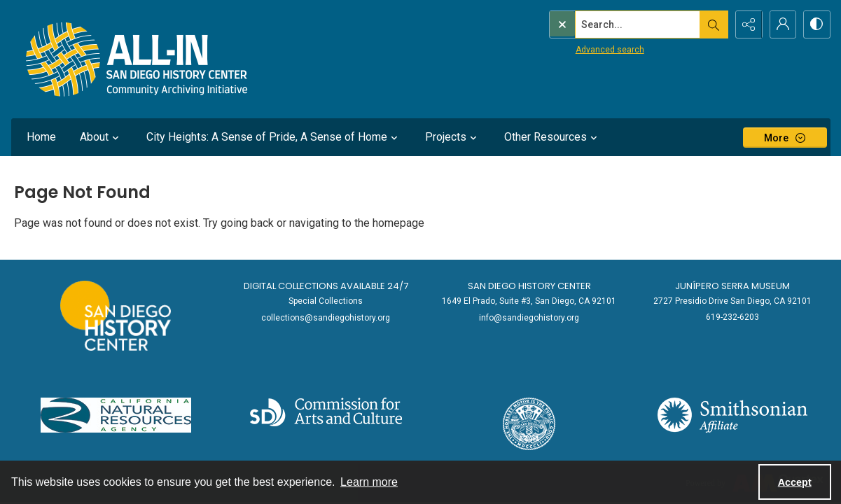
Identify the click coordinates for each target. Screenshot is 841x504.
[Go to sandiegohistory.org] (115, 316)
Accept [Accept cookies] (795, 482)
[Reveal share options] (746, 24)
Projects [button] (453, 137)
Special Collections (326, 301)
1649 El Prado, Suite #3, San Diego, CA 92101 (529, 301)
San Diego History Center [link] (529, 286)
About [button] (101, 137)
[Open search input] (711, 24)
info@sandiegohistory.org (529, 318)
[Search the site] (608, 24)
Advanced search (581, 50)
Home (41, 137)
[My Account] (781, 24)
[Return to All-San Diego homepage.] (137, 59)
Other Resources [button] (552, 137)
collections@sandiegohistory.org (326, 318)
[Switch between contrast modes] (816, 24)
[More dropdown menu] (785, 138)
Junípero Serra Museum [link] (732, 286)
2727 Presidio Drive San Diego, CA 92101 (732, 301)
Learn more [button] (369, 482)
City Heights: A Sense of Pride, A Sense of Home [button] (274, 137)
